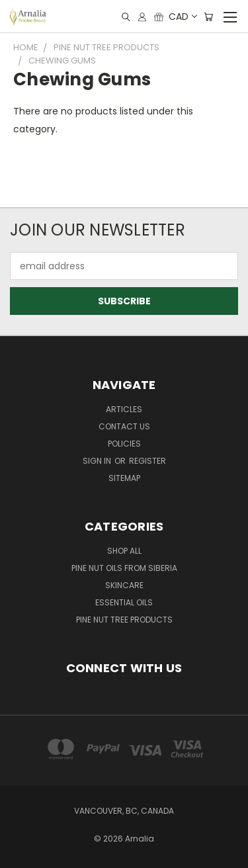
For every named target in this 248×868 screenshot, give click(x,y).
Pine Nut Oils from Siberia (124, 568)
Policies (124, 444)
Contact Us (124, 426)
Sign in (98, 461)
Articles (124, 409)
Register (147, 461)
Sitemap (124, 478)
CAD (182, 17)
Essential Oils (124, 602)
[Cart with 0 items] (208, 17)
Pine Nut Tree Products (124, 620)
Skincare (124, 585)
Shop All (124, 551)
